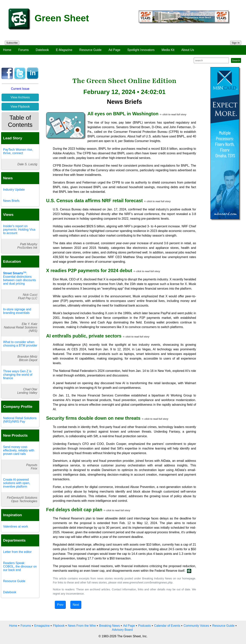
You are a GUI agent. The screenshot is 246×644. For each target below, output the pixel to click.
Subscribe (12, 43)
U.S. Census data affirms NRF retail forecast (94, 201)
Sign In (236, 43)
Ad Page (114, 50)
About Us (188, 50)
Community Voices (196, 626)
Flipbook (59, 626)
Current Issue (20, 89)
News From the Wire (82, 626)
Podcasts (145, 626)
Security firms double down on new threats (93, 418)
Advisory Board (122, 630)
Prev (60, 605)
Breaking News (110, 626)
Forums (23, 50)
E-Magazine (64, 50)
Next (76, 605)
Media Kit (168, 50)
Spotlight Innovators (141, 50)
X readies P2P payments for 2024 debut (89, 270)
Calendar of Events (167, 626)
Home (7, 50)
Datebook (42, 50)
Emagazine (42, 626)
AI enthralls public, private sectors (84, 336)
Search (236, 60)
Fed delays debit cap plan (74, 510)
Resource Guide (91, 50)
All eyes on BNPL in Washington (123, 114)
